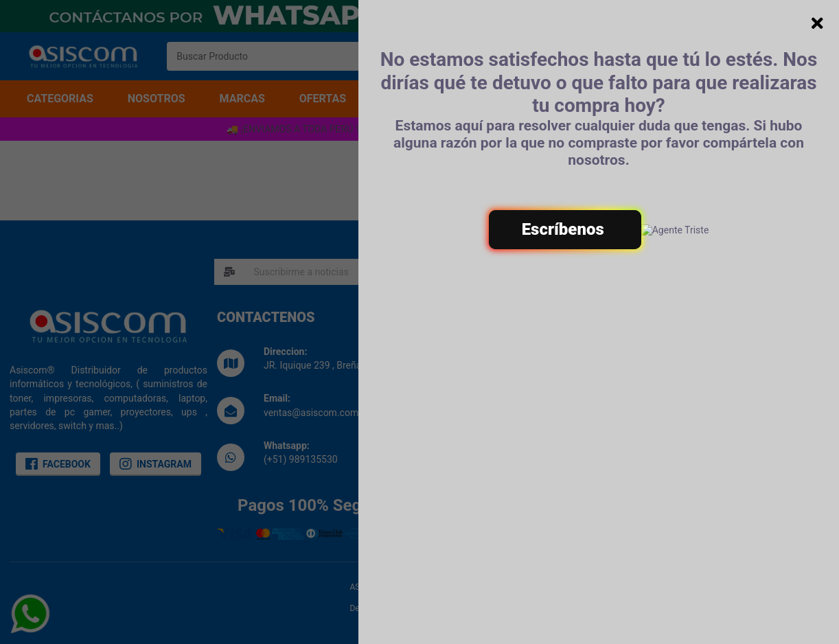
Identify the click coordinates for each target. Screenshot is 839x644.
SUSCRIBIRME (585, 272)
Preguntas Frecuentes (698, 411)
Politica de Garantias (695, 397)
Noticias (461, 409)
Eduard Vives (465, 608)
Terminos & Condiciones (703, 368)
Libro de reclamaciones (493, 395)
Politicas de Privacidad (699, 382)
